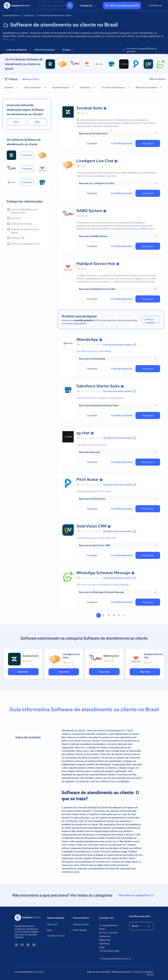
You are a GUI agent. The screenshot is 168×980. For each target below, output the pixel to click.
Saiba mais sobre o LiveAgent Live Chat (96, 176)
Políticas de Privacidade (99, 972)
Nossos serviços (81, 924)
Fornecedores (81, 918)
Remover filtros (31, 79)
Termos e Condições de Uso (143, 973)
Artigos (68, 50)
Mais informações (45, 50)
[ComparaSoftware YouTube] (22, 945)
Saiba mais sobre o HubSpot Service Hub (134, 282)
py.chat (83, 433)
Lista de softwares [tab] (17, 50)
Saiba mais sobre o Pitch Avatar (96, 491)
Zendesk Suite (89, 108)
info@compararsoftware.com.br (111, 959)
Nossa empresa (56, 918)
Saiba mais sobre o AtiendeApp (96, 351)
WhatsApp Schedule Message (103, 573)
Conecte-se (155, 5)
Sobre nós (52, 924)
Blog (49, 930)
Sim (16, 122)
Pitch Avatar (87, 479)
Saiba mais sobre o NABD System (139, 229)
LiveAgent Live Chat (95, 161)
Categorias (88, 5)
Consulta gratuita (122, 143)
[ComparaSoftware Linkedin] (16, 945)
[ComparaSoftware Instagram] (34, 945)
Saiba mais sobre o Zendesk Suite (102, 126)
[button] (118, 133)
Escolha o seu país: (140, 916)
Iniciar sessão (80, 930)
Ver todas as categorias (136, 895)
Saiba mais (8, 40)
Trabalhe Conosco (56, 936)
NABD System (89, 211)
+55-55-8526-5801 (109, 951)
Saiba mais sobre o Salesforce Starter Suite (102, 398)
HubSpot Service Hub (96, 264)
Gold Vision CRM (91, 526)
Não (37, 122)
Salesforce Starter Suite (98, 386)
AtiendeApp (87, 339)
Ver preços (148, 143)
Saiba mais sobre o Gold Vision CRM (98, 538)
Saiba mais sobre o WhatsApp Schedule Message (105, 585)
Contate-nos (107, 918)
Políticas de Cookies (122, 972)
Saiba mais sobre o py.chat (94, 445)
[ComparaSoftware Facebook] (28, 945)
